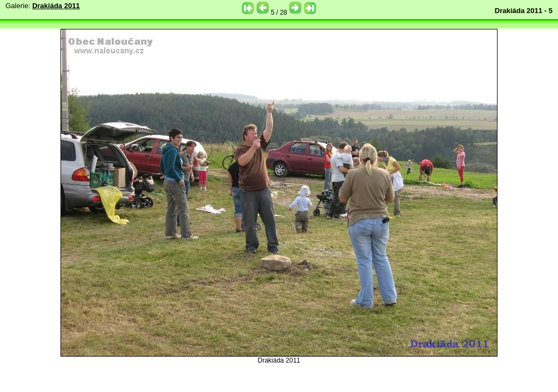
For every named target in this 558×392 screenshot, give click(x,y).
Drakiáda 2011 (56, 6)
